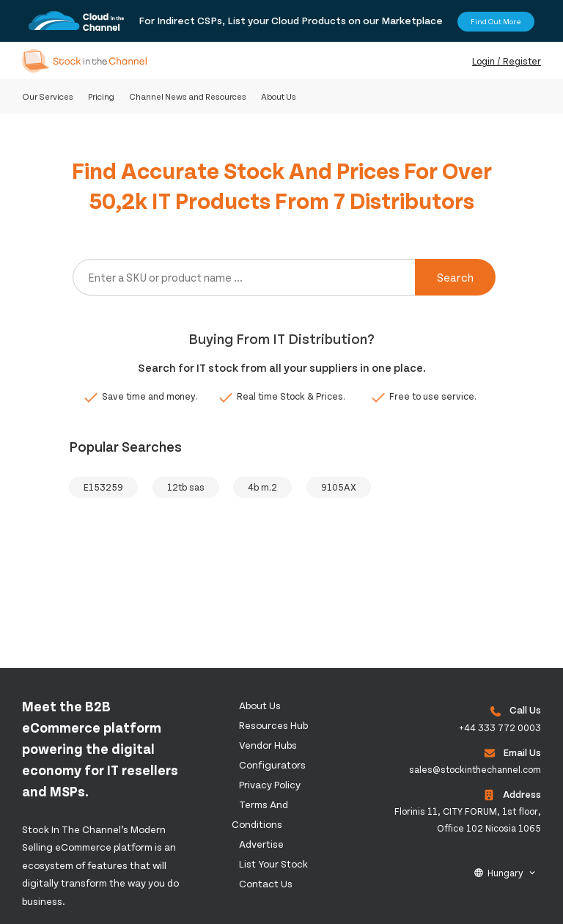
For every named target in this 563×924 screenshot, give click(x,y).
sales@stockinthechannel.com (475, 769)
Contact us (266, 883)
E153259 (103, 487)
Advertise (261, 844)
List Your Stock (273, 863)
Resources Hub (273, 725)
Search (455, 277)
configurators (272, 764)
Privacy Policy (270, 784)
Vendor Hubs (268, 745)
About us (260, 705)
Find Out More (496, 21)
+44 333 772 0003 (500, 727)
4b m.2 (262, 487)
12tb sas (186, 487)
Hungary (505, 873)
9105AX (339, 487)
